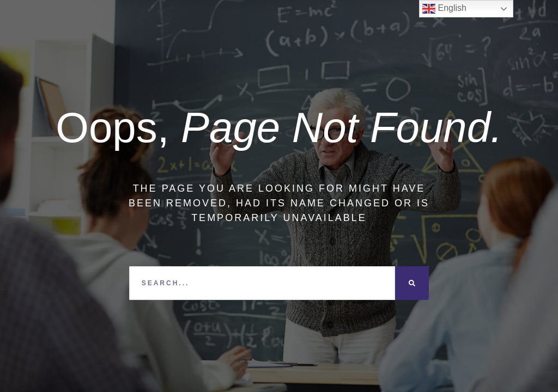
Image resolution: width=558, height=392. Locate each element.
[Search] (412, 283)
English (444, 9)
